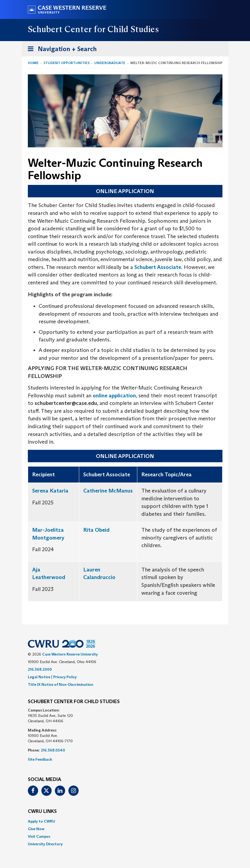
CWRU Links (42, 812)
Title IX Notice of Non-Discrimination (61, 684)
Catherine (95, 491)
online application (114, 395)
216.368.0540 (53, 750)
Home (33, 63)
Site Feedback (40, 759)
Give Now (36, 829)
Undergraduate (110, 63)
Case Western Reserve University (70, 654)
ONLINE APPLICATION (125, 191)
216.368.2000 (40, 669)
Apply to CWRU (41, 821)
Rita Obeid (96, 530)
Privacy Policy (65, 677)
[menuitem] (125, 821)
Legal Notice (39, 677)
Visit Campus (39, 836)
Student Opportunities (66, 63)
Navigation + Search (61, 50)
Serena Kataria (50, 491)
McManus (120, 491)
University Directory (45, 844)
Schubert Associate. (158, 267)
